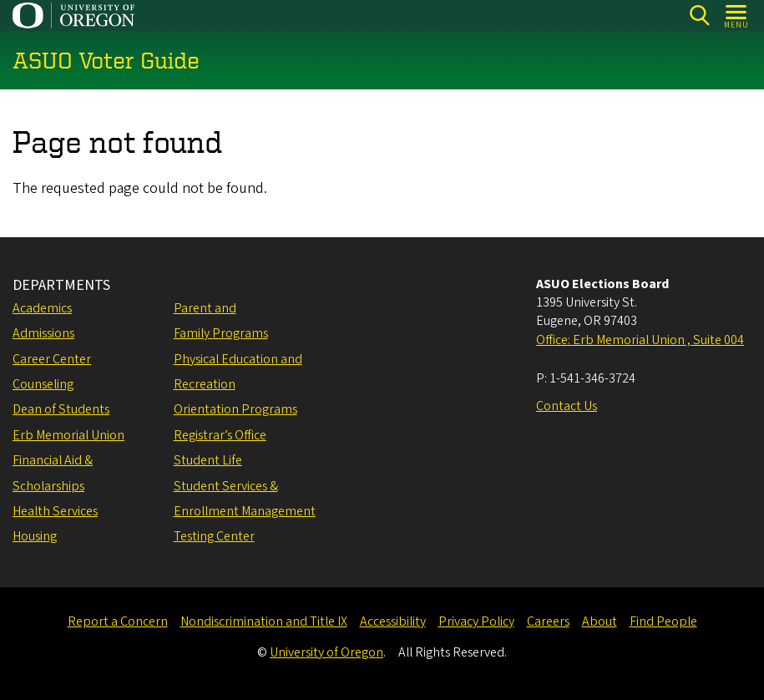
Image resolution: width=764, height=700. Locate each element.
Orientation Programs (235, 409)
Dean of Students (61, 409)
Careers (548, 621)
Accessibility (393, 621)
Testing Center (214, 536)
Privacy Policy (476, 621)
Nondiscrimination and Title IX (264, 621)
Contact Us (567, 406)
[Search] (699, 15)
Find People (663, 621)
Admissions (43, 333)
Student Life (208, 460)
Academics (42, 308)
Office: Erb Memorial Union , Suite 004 (640, 340)
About (600, 621)
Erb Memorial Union (68, 435)
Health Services (55, 511)
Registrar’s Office (220, 435)
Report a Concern (118, 621)
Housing (35, 536)
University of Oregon (326, 652)
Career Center (52, 359)
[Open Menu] (737, 15)
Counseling (43, 384)
